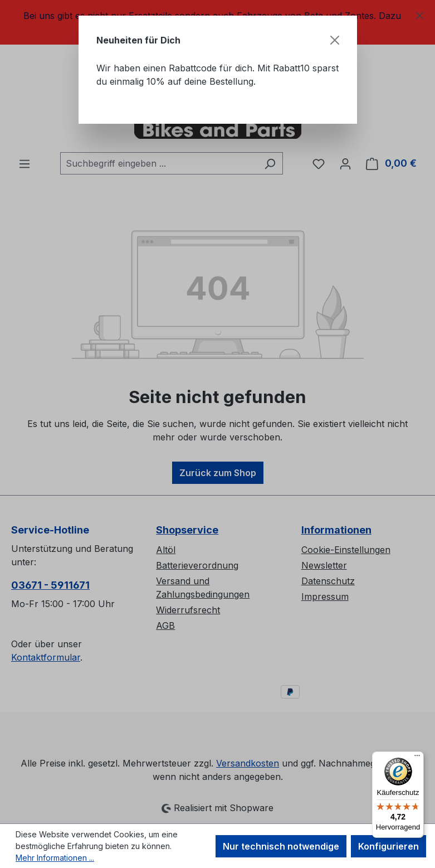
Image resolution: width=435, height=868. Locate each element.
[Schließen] (335, 40)
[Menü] (417, 758)
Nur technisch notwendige (281, 846)
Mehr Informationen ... (55, 858)
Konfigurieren (388, 846)
